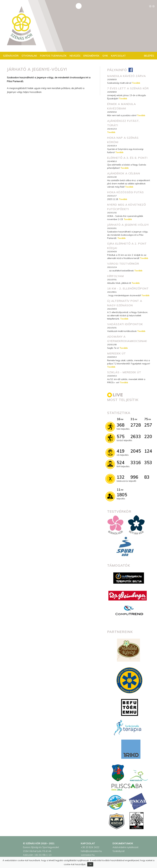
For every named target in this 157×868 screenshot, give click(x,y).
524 (121, 462)
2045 (136, 451)
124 (148, 451)
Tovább (136, 83)
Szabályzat (119, 851)
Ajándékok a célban (124, 173)
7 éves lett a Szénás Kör (128, 88)
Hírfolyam (116, 276)
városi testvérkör (123, 264)
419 (121, 451)
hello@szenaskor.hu (91, 851)
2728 (136, 425)
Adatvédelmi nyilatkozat (125, 847)
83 (147, 477)
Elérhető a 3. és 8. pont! (127, 158)
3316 (136, 462)
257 (148, 425)
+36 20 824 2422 (90, 847)
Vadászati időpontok (125, 324)
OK (90, 864)
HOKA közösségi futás (125, 192)
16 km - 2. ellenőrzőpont (128, 288)
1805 (122, 495)
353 (148, 462)
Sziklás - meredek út (124, 372)
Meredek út (117, 353)
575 (121, 436)
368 (121, 425)
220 (148, 436)
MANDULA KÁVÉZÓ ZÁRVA (126, 76)
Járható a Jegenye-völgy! (128, 225)
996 (134, 477)
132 (121, 477)
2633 (136, 436)
